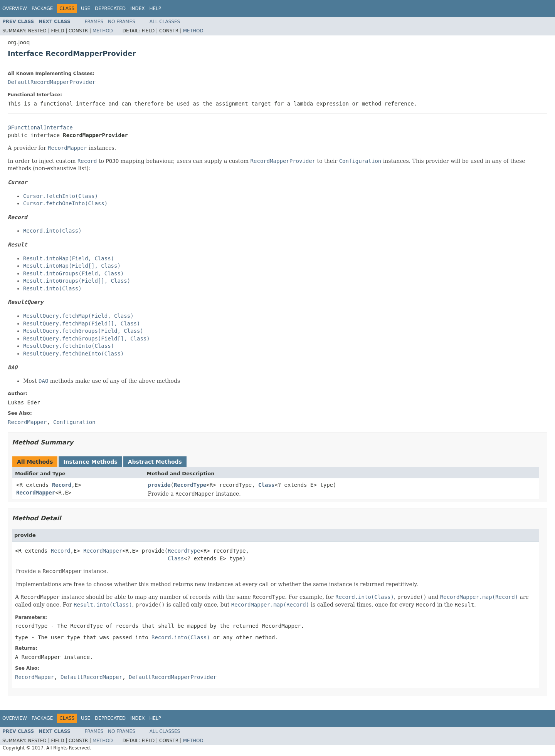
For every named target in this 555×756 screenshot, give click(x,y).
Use (86, 8)
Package (42, 8)
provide (159, 485)
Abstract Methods (155, 462)
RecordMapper (36, 493)
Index (138, 8)
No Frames (122, 22)
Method (103, 31)
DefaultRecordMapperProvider (52, 82)
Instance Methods (90, 462)
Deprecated (110, 8)
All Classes (165, 22)
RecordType (190, 485)
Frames (94, 22)
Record (62, 485)
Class (266, 485)
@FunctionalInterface (40, 127)
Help (155, 8)
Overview (15, 8)
